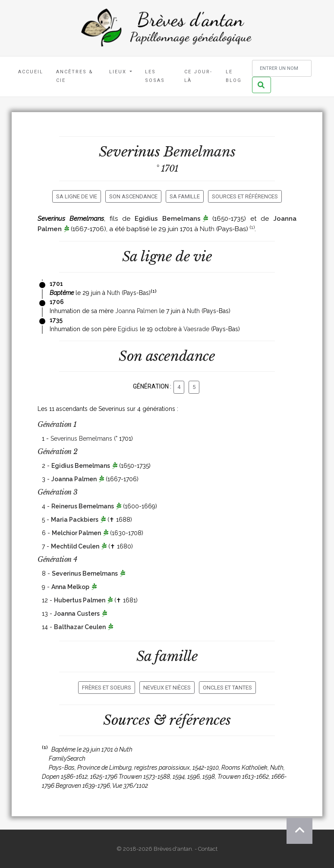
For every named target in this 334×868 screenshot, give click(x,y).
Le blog (234, 76)
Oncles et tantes (227, 688)
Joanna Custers (77, 614)
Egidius (128, 329)
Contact (208, 849)
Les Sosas (155, 76)
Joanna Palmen (136, 311)
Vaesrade (196, 329)
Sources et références (245, 196)
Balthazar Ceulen (80, 627)
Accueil (31, 72)
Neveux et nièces (167, 688)
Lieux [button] (119, 72)
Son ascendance (133, 196)
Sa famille (185, 196)
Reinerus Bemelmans (83, 506)
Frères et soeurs (107, 688)
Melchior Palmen (76, 533)
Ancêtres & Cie (75, 76)
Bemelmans (199, 152)
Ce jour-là (198, 76)
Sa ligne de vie (77, 196)
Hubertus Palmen (80, 600)
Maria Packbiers (75, 520)
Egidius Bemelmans (168, 219)
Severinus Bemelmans (81, 439)
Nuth (207, 229)
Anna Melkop (70, 587)
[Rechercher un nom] (282, 68)
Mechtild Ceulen (75, 546)
